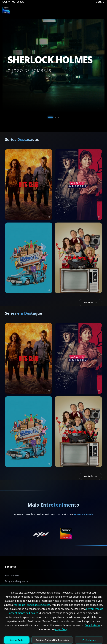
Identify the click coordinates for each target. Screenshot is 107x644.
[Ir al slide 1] (50, 117)
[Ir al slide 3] (59, 117)
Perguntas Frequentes (16, 581)
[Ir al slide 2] (55, 117)
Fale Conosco (12, 575)
